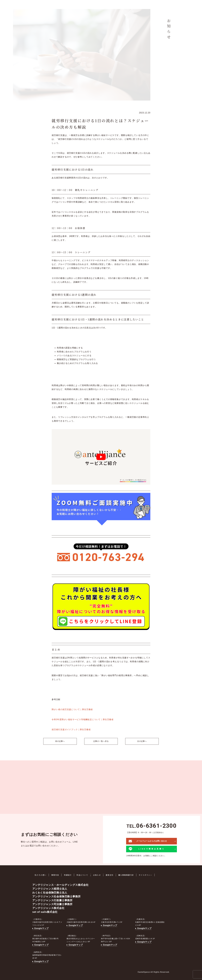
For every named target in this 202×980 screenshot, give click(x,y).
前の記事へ (59, 741)
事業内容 (56, 874)
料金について (84, 874)
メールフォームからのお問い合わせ (148, 840)
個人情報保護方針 (129, 874)
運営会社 (112, 874)
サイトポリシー (149, 874)
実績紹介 (69, 874)
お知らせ (99, 874)
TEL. (151, 825)
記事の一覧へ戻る (101, 741)
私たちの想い (41, 874)
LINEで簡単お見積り (147, 848)
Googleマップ (40, 928)
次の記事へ (143, 741)
